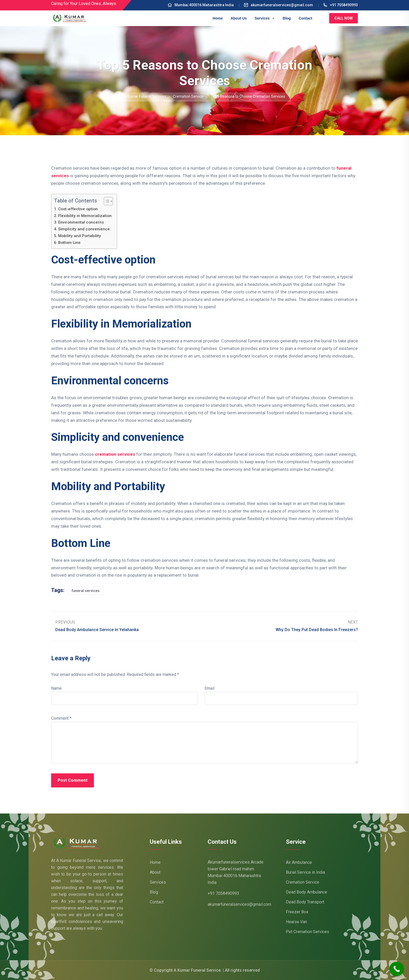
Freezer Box (297, 912)
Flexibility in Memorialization (85, 216)
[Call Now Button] (397, 969)
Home (218, 18)
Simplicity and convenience (84, 229)
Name (56, 688)
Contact (305, 18)
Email (209, 688)
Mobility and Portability (80, 236)
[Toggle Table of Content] (106, 201)
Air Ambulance (299, 862)
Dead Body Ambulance (306, 892)
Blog (287, 18)
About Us (239, 18)
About (155, 872)
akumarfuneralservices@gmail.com (278, 5)
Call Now (344, 18)
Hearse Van (296, 922)
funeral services (86, 591)
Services (265, 18)
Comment (61, 718)
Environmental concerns (81, 222)
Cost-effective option (78, 209)
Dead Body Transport (305, 902)
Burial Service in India (305, 872)
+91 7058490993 (340, 5)
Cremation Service (303, 882)
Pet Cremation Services (308, 932)
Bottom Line (69, 243)
